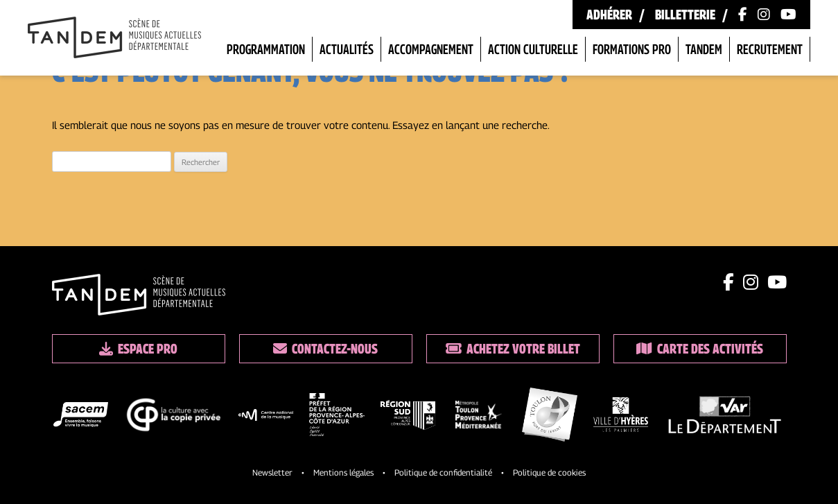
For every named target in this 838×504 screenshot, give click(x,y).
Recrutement (770, 49)
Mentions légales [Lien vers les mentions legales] (343, 472)
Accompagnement (431, 49)
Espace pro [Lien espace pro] (138, 349)
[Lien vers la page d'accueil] (114, 39)
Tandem (704, 49)
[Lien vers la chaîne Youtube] (788, 15)
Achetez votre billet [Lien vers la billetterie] (513, 349)
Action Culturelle (533, 49)
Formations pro (632, 49)
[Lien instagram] (751, 282)
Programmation (266, 49)
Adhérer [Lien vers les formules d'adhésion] (609, 15)
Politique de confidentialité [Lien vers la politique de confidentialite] (443, 472)
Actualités (347, 49)
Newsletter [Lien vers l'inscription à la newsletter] (272, 472)
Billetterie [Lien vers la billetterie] (685, 15)
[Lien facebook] (728, 282)
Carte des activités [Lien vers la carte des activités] (700, 349)
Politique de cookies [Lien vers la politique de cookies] (549, 472)
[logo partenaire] (81, 417)
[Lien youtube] (777, 282)
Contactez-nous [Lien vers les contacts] (325, 349)
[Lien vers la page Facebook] (743, 15)
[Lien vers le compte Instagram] (764, 15)
